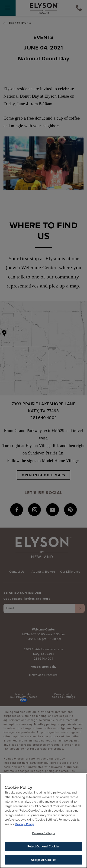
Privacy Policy (25, 825)
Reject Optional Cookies (43, 847)
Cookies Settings (43, 834)
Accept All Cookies (43, 860)
